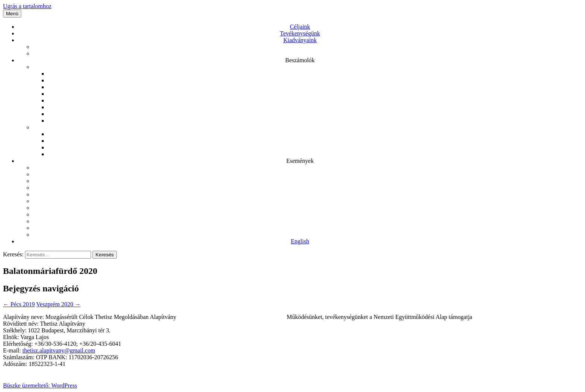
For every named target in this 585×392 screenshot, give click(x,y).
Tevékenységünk (300, 33)
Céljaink (300, 27)
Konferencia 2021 (307, 201)
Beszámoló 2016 (315, 114)
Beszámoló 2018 (315, 100)
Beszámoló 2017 (315, 107)
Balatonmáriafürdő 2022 (308, 181)
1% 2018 (315, 154)
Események (300, 161)
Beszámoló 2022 (315, 74)
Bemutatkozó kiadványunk (307, 53)
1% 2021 (315, 134)
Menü (12, 14)
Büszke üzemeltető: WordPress (40, 385)
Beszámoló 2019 (315, 94)
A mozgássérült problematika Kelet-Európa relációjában (307, 47)
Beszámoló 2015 (315, 121)
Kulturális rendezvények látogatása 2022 (308, 167)
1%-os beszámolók (307, 127)
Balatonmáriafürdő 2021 (308, 208)
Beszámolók (300, 60)
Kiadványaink (300, 40)
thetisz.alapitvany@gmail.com (59, 350)
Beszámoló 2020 (315, 87)
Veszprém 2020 (307, 214)
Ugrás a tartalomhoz (27, 6)
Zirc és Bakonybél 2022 (307, 174)
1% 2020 (315, 141)
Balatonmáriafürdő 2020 (308, 221)
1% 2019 (315, 147)
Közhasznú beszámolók (307, 67)
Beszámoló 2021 (315, 80)
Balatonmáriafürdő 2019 (308, 235)
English (300, 241)
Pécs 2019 (307, 228)
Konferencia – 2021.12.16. (307, 194)
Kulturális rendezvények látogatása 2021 (308, 188)
